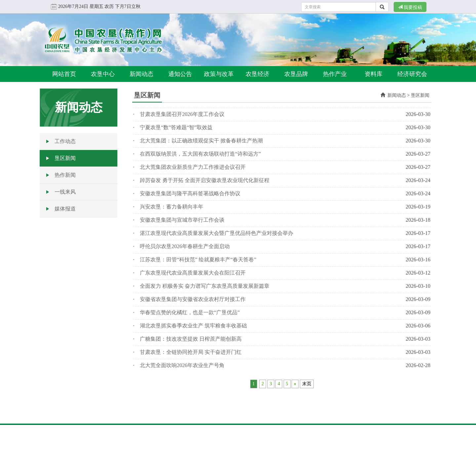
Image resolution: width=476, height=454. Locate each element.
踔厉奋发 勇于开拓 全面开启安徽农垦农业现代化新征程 (205, 180)
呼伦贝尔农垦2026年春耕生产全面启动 (185, 246)
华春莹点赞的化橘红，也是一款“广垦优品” (190, 312)
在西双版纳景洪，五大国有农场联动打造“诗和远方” (200, 154)
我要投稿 (410, 7)
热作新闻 (65, 175)
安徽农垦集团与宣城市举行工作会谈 (182, 220)
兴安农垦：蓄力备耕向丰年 (172, 207)
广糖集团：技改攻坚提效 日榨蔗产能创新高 (191, 339)
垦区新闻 (65, 158)
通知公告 (180, 74)
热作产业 (335, 74)
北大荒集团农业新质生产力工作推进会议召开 (193, 167)
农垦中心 (103, 74)
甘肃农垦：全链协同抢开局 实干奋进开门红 (191, 352)
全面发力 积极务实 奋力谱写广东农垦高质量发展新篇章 (205, 286)
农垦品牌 (296, 74)
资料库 (374, 74)
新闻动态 (141, 74)
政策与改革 (219, 74)
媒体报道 (65, 209)
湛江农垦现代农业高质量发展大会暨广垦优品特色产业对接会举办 (217, 233)
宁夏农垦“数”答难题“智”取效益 (176, 127)
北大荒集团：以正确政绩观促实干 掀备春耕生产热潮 (201, 141)
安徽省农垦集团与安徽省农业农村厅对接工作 (193, 299)
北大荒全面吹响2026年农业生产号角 (182, 365)
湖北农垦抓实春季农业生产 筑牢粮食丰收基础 (193, 326)
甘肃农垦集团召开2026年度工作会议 (182, 114)
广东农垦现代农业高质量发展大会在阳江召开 (193, 273)
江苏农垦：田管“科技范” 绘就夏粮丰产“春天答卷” (198, 260)
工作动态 (65, 141)
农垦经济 (258, 74)
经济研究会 (412, 74)
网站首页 (64, 74)
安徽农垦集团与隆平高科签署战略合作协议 (190, 193)
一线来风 (65, 192)
